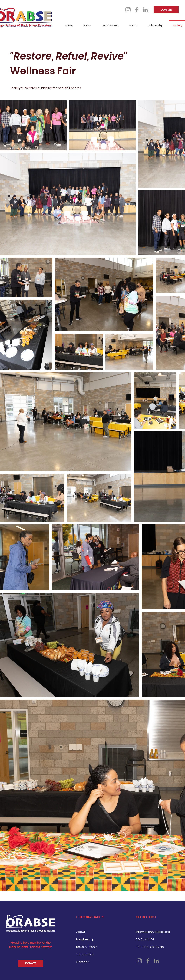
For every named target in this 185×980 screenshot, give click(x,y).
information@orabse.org (153, 932)
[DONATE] (166, 10)
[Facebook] (137, 10)
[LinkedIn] (145, 10)
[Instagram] (128, 10)
